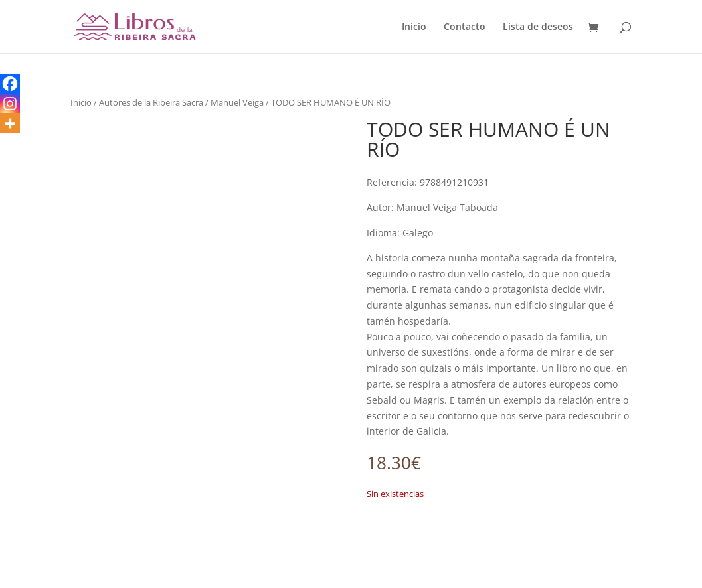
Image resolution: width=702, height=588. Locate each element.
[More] (10, 123)
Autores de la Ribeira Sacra (151, 102)
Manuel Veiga (237, 102)
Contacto (465, 27)
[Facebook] (10, 84)
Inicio (414, 27)
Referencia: (392, 182)
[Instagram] (10, 104)
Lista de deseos (538, 27)
